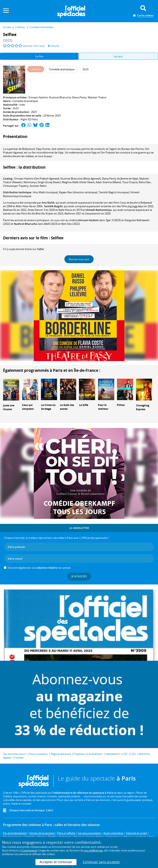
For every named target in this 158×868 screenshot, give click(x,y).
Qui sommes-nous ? (15, 754)
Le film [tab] (39, 56)
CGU (133, 754)
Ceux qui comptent (28, 407)
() (37, 179)
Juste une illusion (9, 407)
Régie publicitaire (61, 754)
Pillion (121, 405)
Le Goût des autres (67, 407)
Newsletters (113, 754)
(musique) (45, 192)
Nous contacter (38, 754)
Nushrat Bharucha (60, 97)
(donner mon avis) (34, 46)
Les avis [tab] (118, 56)
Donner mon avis (79, 259)
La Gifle (84, 405)
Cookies (19, 758)
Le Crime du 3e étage (48, 407)
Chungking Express (143, 407)
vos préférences (93, 850)
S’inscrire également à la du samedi (39, 568)
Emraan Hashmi (38, 97)
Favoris (53, 46)
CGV (125, 754)
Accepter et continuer (56, 862)
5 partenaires (29, 850)
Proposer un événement (88, 754)
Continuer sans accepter (101, 862)
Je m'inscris (79, 576)
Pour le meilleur (103, 407)
